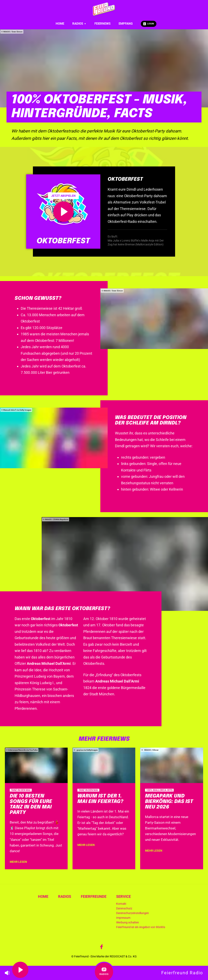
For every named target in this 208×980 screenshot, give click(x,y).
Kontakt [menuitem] (121, 904)
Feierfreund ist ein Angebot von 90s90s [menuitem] (141, 927)
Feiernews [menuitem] (102, 24)
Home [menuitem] (60, 24)
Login (149, 24)
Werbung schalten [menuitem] (128, 923)
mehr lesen (18, 862)
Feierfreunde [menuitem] (94, 896)
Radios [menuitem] (79, 24)
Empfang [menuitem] (126, 24)
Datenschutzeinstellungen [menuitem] (133, 913)
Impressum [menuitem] (123, 918)
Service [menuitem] (123, 896)
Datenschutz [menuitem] (124, 908)
